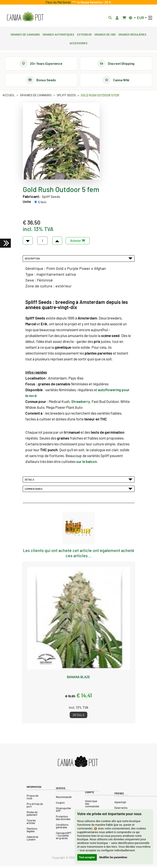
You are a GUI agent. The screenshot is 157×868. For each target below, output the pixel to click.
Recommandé (64, 799)
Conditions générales (62, 828)
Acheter (78, 242)
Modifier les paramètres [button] (113, 857)
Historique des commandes (92, 805)
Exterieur (84, 34)
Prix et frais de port (35, 807)
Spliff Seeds (66, 97)
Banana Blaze (78, 679)
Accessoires (78, 43)
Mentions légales (32, 832)
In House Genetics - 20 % (94, 2)
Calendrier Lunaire (33, 840)
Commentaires (79, 490)
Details (78, 717)
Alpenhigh (120, 804)
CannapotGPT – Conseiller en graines (64, 837)
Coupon (60, 804)
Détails (79, 481)
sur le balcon (87, 463)
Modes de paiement (32, 815)
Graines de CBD (105, 34)
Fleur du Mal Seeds (59, 2)
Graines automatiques (58, 34)
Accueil (9, 97)
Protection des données (63, 819)
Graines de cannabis (25, 34)
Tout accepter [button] (87, 857)
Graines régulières (132, 34)
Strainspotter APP (64, 811)
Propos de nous (32, 799)
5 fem (42, 204)
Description (79, 260)
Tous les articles (31, 823)
